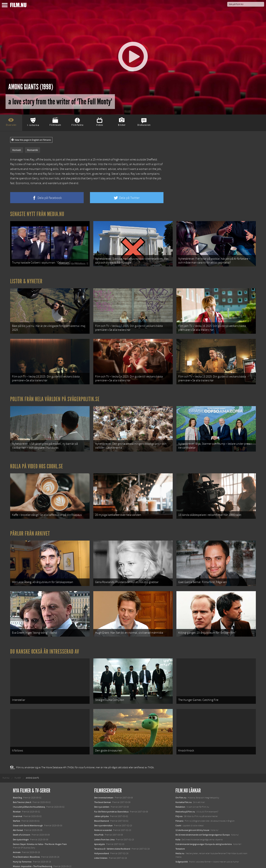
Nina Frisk (99, 821)
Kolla (178, 825)
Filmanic (179, 807)
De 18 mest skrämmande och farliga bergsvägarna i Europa (203, 821)
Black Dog (17, 783)
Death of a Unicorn (22, 821)
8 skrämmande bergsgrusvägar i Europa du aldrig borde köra (204, 830)
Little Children (101, 844)
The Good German (103, 788)
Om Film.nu (181, 783)
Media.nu (180, 839)
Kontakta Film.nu (184, 788)
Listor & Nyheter (26, 280)
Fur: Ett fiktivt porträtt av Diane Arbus (111, 797)
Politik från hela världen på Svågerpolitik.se (55, 394)
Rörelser (17, 797)
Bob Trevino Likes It (22, 788)
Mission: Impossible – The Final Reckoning (33, 852)
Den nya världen (102, 793)
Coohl (178, 811)
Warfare (17, 807)
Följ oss (179, 802)
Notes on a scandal (103, 816)
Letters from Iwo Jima (104, 825)
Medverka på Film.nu (185, 797)
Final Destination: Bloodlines (26, 843)
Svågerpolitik (182, 847)
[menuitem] (6, 764)
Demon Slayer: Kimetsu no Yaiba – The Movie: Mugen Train (40, 830)
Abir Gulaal (18, 816)
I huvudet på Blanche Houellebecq (29, 793)
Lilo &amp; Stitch (21, 857)
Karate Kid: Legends (22, 861)
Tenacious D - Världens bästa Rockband (112, 835)
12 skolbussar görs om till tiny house (192, 816)
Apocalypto (100, 830)
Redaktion (180, 793)
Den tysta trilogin (21, 825)
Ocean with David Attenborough (28, 811)
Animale (17, 838)
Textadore (180, 835)
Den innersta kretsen (104, 783)
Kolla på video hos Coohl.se (37, 460)
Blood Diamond (102, 807)
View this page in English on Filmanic (31, 140)
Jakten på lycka (101, 802)
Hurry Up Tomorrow (22, 847)
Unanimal (18, 802)
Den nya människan (103, 811)
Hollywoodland (102, 839)
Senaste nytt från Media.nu (37, 214)
